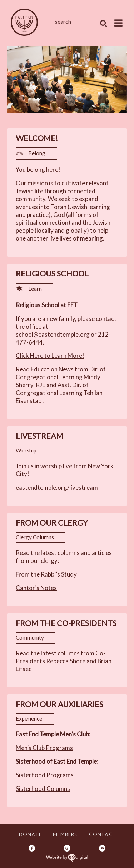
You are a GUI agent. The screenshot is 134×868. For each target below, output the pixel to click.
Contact (102, 835)
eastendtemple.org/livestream (57, 487)
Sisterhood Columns (43, 789)
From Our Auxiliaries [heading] (59, 704)
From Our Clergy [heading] (52, 523)
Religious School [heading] (52, 274)
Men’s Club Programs (44, 748)
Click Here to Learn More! (50, 355)
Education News (52, 369)
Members (65, 835)
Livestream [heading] (39, 436)
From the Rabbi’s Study (46, 574)
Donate (30, 835)
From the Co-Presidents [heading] (66, 623)
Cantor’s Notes (36, 588)
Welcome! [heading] (37, 138)
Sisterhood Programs (45, 775)
